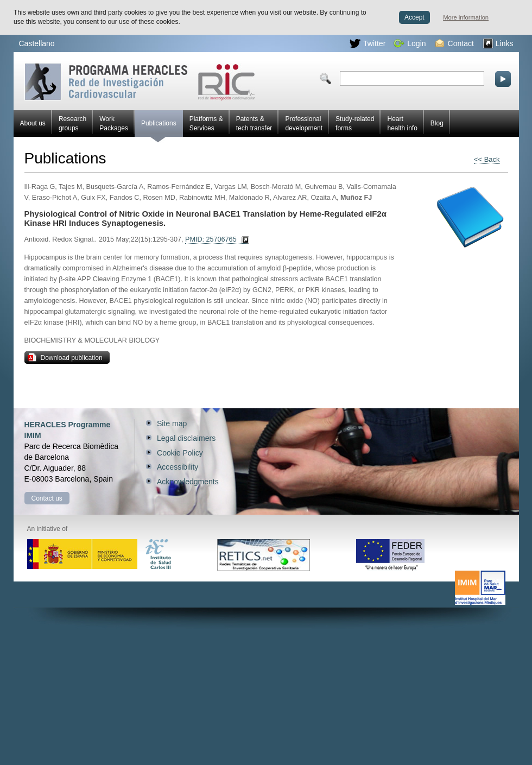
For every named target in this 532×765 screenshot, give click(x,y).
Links (498, 43)
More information (466, 17)
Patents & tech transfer (254, 124)
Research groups (72, 124)
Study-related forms (355, 124)
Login (410, 43)
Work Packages (114, 124)
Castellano (37, 43)
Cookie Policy (180, 453)
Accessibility (178, 467)
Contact (455, 43)
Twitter (368, 43)
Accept (414, 17)
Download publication (65, 357)
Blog (437, 123)
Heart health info (402, 124)
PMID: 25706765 (211, 239)
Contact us (47, 498)
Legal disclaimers (186, 438)
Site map (172, 423)
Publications (159, 128)
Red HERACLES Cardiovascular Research (140, 82)
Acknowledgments (188, 482)
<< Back (487, 159)
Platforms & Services (206, 124)
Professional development (304, 124)
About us (33, 123)
